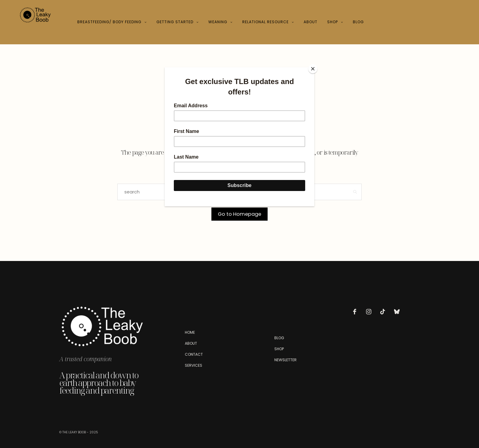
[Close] (313, 69)
